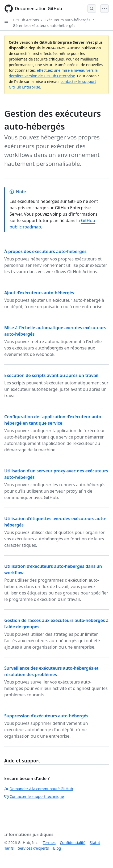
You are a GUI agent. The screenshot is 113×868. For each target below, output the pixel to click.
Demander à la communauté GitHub (39, 789)
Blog (57, 848)
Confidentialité (73, 843)
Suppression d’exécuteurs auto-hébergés (46, 716)
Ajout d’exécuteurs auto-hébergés (39, 293)
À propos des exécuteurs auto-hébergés (45, 251)
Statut (95, 843)
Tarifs (9, 848)
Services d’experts (33, 848)
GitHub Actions (26, 20)
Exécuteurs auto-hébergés (68, 20)
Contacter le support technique (34, 796)
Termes (49, 843)
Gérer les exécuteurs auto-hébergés (44, 25)
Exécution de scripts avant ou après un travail (51, 375)
